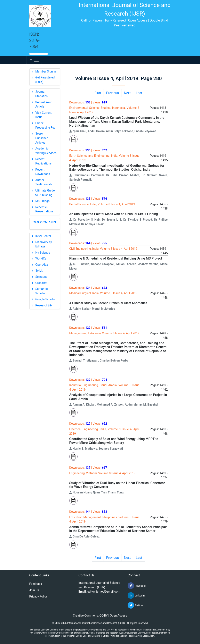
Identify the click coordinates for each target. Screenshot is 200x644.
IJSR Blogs (42, 201)
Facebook (137, 586)
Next (127, 93)
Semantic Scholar (41, 291)
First (98, 93)
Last (139, 93)
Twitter (135, 605)
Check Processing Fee (45, 125)
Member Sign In (46, 72)
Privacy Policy (38, 597)
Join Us (34, 590)
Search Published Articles (42, 138)
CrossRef (41, 283)
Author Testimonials (44, 182)
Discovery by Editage (44, 244)
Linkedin (136, 595)
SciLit (39, 271)
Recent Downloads (43, 172)
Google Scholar (45, 299)
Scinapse (41, 277)
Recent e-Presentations (44, 209)
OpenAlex (42, 265)
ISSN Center (43, 236)
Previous (113, 93)
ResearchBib (43, 306)
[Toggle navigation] (34, 60)
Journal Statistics (41, 94)
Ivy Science (43, 253)
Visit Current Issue (43, 115)
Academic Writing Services (46, 151)
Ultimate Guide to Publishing (45, 193)
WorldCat (41, 259)
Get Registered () (45, 80)
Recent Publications (43, 161)
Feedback (36, 584)
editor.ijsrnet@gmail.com (104, 592)
